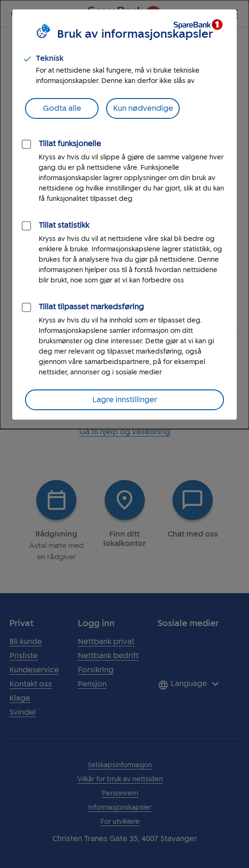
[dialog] (124, 215)
